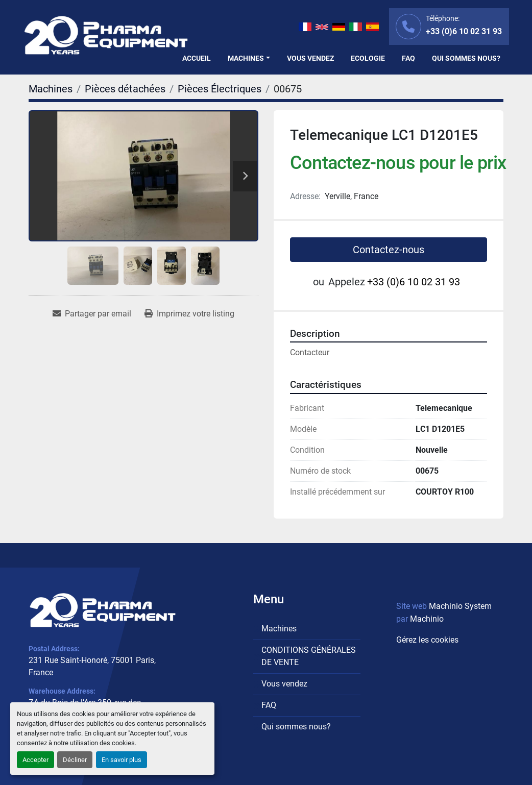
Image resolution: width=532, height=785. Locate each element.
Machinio (427, 619)
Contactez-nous (389, 250)
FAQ (408, 58)
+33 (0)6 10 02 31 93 (464, 31)
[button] (249, 58)
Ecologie (368, 58)
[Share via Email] (92, 314)
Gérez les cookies (427, 640)
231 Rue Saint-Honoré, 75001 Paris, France (92, 666)
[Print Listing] (189, 314)
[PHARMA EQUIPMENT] (103, 610)
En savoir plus (122, 760)
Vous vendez (310, 58)
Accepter (35, 760)
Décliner (75, 760)
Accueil (197, 58)
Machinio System (460, 606)
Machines (246, 58)
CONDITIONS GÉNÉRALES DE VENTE (309, 656)
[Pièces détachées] (125, 89)
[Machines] (51, 89)
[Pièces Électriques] (220, 89)
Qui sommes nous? (466, 58)
